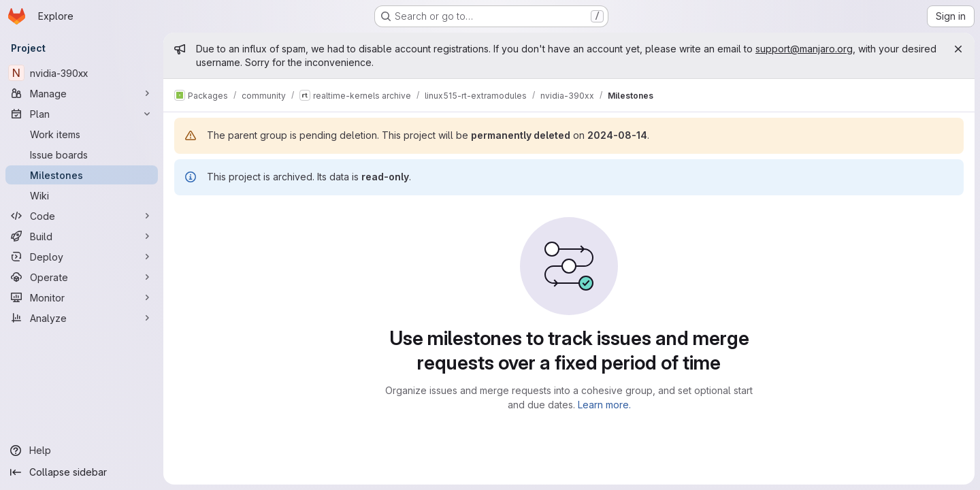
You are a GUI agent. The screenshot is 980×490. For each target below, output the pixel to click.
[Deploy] (82, 257)
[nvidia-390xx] (82, 73)
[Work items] (82, 134)
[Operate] (82, 277)
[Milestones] (82, 175)
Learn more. (604, 405)
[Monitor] (82, 297)
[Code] (82, 216)
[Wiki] (82, 195)
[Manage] (82, 93)
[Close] (958, 49)
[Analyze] (82, 318)
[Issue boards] (82, 154)
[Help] (82, 451)
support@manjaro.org (804, 49)
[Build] (82, 236)
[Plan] (82, 114)
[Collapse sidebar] (82, 472)
